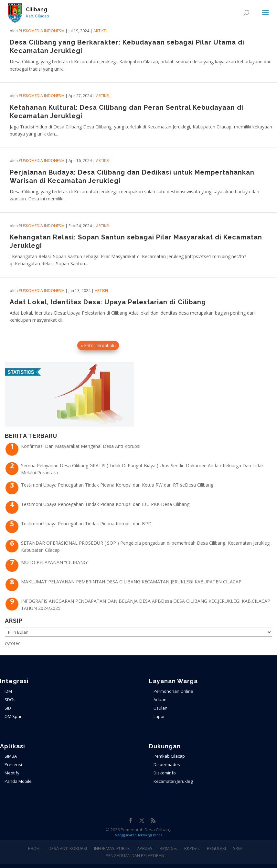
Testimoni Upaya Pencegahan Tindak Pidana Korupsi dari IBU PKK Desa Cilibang (105, 504)
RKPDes (192, 848)
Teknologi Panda (150, 835)
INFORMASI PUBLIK (112, 848)
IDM (8, 691)
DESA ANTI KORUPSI (68, 848)
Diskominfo (165, 773)
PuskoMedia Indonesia (42, 31)
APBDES (145, 848)
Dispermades (167, 764)
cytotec (13, 643)
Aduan (160, 700)
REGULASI (216, 848)
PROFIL (35, 848)
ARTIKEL (101, 31)
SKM (237, 848)
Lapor (159, 716)
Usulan (160, 708)
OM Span (14, 716)
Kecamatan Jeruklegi (174, 781)
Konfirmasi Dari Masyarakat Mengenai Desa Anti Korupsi (81, 446)
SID (8, 708)
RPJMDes (168, 848)
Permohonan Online (173, 691)
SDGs (10, 700)
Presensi (13, 764)
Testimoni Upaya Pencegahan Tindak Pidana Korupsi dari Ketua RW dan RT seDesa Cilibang (117, 485)
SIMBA (11, 756)
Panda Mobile (18, 781)
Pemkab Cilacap (169, 756)
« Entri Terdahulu (98, 345)
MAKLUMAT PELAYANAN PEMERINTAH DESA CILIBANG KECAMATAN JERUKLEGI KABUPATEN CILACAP (131, 582)
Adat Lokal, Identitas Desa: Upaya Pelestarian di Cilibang (108, 302)
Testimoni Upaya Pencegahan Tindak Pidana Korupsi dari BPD (86, 524)
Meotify (12, 773)
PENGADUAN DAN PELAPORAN (135, 855)
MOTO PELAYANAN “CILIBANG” (55, 562)
